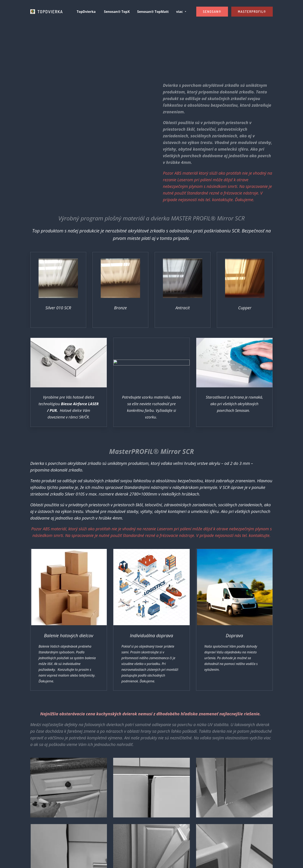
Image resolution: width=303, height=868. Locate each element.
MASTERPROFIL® (252, 12)
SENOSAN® (212, 12)
